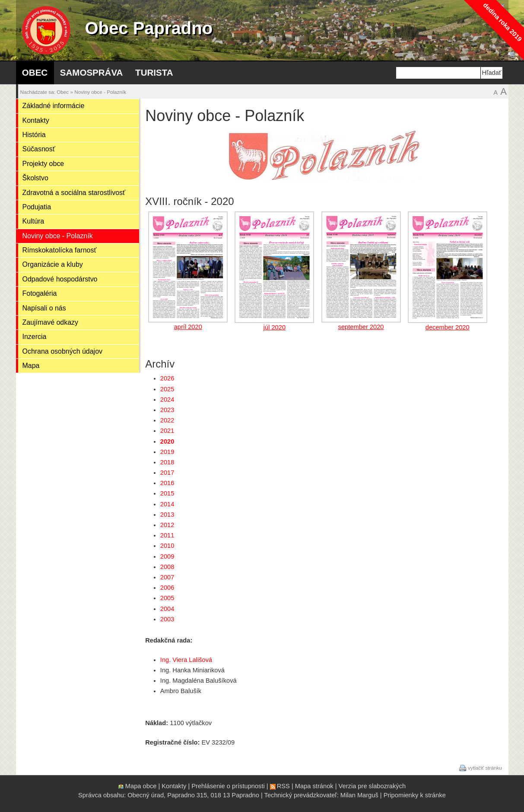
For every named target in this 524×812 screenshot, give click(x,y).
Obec (35, 72)
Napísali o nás (44, 308)
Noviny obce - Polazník (100, 92)
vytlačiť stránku (485, 767)
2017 (167, 473)
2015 (167, 493)
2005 (167, 598)
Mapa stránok (314, 786)
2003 (167, 619)
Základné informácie (54, 106)
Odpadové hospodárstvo (60, 279)
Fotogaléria (40, 293)
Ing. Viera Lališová (186, 660)
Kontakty (36, 120)
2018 (167, 462)
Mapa (31, 366)
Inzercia (35, 337)
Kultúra (33, 221)
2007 (167, 577)
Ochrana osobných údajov (63, 351)
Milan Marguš (359, 795)
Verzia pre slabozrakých (372, 786)
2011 (167, 535)
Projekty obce (43, 164)
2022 (167, 420)
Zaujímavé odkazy (51, 322)
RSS (283, 786)
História (34, 135)
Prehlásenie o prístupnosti (228, 786)
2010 (167, 546)
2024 (167, 400)
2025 (167, 389)
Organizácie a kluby (53, 264)
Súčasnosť (39, 149)
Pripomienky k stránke (415, 795)
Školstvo (35, 178)
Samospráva (92, 72)
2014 (167, 504)
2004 (167, 609)
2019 (167, 452)
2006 (167, 588)
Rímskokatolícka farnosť (60, 250)
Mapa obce (141, 786)
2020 (167, 441)
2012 (167, 525)
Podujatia (37, 207)
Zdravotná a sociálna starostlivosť (74, 193)
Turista (154, 72)
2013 (167, 515)
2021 (167, 431)
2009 (167, 556)
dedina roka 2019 (502, 22)
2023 (167, 410)
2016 (167, 483)
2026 (167, 378)
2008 (167, 567)
